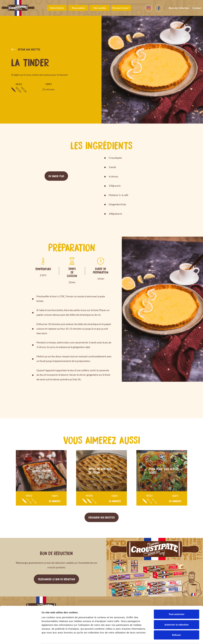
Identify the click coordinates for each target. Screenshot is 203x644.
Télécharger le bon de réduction (56, 579)
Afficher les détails (175, 638)
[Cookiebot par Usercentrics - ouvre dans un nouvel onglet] (21, 638)
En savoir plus (56, 176)
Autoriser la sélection (177, 613)
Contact (197, 8)
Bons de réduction (179, 8)
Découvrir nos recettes (102, 517)
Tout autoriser (177, 602)
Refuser (177, 623)
